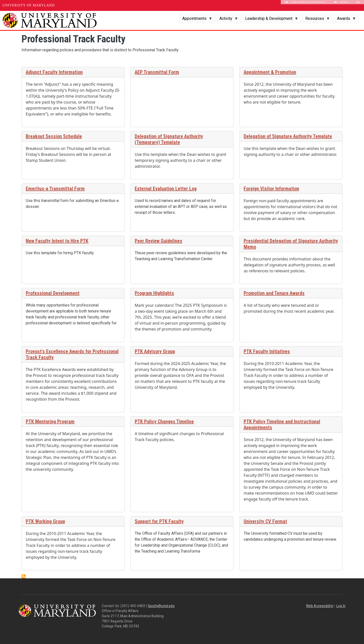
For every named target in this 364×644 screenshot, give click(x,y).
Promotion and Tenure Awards (274, 293)
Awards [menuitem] (345, 20)
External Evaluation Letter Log (166, 189)
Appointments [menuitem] (195, 20)
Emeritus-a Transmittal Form (55, 189)
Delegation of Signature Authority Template (288, 136)
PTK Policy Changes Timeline (164, 421)
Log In (341, 606)
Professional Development (53, 293)
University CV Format (265, 521)
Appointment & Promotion (270, 72)
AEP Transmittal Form (157, 72)
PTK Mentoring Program (50, 421)
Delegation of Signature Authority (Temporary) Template (169, 139)
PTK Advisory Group (155, 351)
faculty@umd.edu (161, 606)
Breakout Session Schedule (54, 136)
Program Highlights (154, 293)
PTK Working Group (45, 521)
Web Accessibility (320, 606)
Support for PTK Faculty (159, 521)
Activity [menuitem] (227, 20)
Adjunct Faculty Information (54, 72)
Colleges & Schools (305, 5)
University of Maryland (29, 5)
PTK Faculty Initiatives (267, 351)
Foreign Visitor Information (271, 189)
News (341, 5)
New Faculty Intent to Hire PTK (57, 241)
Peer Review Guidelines (158, 241)
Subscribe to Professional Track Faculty (24, 576)
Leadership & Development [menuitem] (270, 20)
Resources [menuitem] (316, 20)
